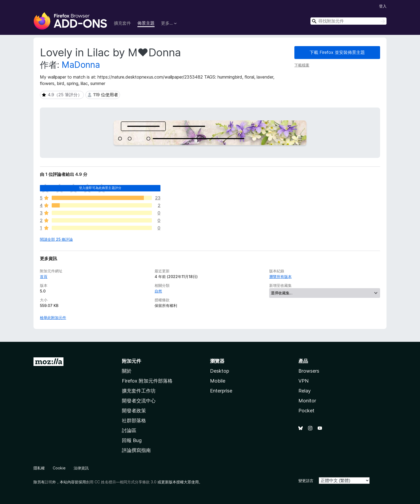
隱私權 (39, 468)
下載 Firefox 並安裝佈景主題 (337, 52)
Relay (305, 391)
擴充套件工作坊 (139, 391)
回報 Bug (132, 440)
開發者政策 (134, 411)
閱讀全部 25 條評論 (56, 239)
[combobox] (348, 21)
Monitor (307, 401)
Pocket (306, 411)
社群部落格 (134, 420)
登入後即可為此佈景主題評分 (100, 188)
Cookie (59, 468)
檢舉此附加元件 (53, 318)
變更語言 (306, 481)
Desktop (220, 371)
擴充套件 (122, 23)
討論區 (129, 430)
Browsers (309, 371)
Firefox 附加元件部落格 (147, 381)
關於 (127, 371)
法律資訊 (81, 468)
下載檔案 (302, 65)
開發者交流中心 (139, 401)
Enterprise (221, 391)
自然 (158, 291)
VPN (303, 381)
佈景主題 (146, 23)
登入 (383, 6)
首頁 (44, 277)
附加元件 (132, 361)
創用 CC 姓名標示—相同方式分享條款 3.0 (121, 482)
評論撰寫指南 (136, 450)
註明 (48, 482)
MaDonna (81, 65)
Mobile (218, 381)
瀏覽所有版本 (280, 277)
